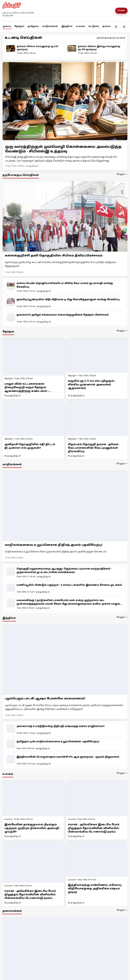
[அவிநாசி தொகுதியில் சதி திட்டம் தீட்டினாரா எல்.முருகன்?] (33, 419)
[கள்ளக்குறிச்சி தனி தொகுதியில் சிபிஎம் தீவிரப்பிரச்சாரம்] (65, 216)
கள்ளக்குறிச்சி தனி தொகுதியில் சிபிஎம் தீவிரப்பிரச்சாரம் (54, 256)
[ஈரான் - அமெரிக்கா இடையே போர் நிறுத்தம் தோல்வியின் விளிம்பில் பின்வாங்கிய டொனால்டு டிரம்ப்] (97, 798)
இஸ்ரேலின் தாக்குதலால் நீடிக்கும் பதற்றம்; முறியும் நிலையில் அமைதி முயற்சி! (32, 828)
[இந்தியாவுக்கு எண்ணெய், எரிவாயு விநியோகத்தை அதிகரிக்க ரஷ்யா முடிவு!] (97, 859)
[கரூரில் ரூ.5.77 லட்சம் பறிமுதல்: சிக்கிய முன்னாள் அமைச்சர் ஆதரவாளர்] (97, 355)
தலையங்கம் (111, 26)
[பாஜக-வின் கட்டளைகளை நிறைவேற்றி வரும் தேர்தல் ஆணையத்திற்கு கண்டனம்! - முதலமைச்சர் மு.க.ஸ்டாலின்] (33, 357)
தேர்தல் (19, 26)
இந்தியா (67, 26)
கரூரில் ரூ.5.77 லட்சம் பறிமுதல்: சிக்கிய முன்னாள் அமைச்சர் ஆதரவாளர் (91, 385)
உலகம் (81, 26)
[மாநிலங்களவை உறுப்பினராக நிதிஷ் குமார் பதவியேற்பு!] (65, 506)
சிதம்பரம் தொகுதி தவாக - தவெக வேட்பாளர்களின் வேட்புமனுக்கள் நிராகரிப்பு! (93, 448)
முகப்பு (7, 26)
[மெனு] (124, 27)
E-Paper (121, 11)
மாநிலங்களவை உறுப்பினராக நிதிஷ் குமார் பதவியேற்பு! (54, 545)
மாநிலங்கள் (50, 26)
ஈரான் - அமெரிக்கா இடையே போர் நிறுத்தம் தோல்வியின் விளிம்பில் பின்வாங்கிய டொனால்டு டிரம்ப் (94, 828)
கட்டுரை (94, 26)
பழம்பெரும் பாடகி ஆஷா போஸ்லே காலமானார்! (45, 699)
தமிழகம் (33, 26)
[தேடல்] (116, 27)
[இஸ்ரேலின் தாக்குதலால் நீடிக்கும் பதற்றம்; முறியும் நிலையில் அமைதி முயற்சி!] (33, 798)
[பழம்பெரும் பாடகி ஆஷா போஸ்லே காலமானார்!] (65, 659)
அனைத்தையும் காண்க (111, 38)
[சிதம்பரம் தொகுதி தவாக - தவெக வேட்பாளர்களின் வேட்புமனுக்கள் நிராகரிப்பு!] (97, 419)
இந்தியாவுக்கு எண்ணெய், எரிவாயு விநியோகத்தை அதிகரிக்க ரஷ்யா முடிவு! (95, 889)
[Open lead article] (65, 101)
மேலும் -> (122, 174)
